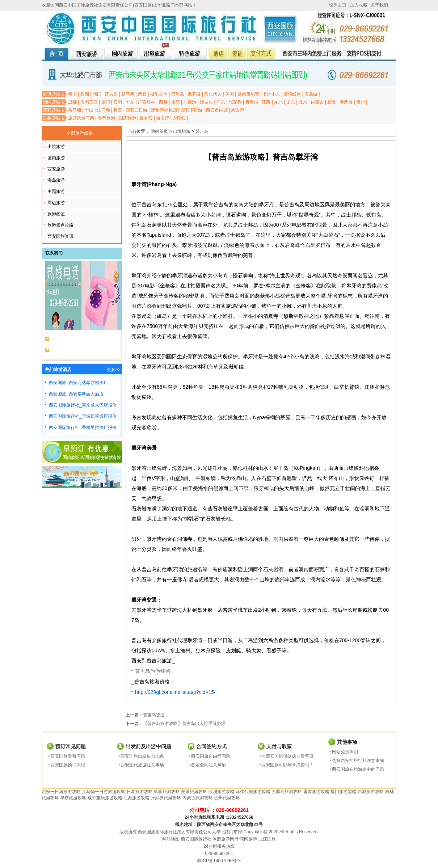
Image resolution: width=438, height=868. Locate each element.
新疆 (332, 102)
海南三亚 (89, 102)
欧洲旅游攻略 (222, 792)
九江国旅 (267, 839)
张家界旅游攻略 (166, 798)
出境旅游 (56, 147)
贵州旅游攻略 (227, 798)
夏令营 (146, 118)
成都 (72, 102)
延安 (118, 110)
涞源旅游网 (223, 839)
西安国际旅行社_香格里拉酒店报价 (83, 427)
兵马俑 (75, 110)
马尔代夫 (213, 94)
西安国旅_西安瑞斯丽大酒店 (76, 394)
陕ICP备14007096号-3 (219, 861)
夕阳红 (179, 118)
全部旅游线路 (80, 133)
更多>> (114, 370)
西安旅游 (56, 169)
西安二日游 (136, 110)
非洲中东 (271, 94)
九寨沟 (190, 102)
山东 (291, 102)
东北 (278, 102)
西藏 (163, 102)
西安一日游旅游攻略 (61, 792)
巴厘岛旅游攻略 (287, 792)
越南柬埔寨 (248, 94)
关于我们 (379, 5)
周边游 (237, 110)
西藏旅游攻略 (371, 792)
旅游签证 (56, 214)
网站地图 (171, 839)
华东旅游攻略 (73, 798)
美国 (229, 94)
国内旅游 (56, 158)
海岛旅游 (56, 180)
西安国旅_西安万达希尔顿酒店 (78, 383)
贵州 (361, 102)
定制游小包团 (164, 110)
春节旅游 (106, 118)
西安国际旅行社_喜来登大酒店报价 (83, 405)
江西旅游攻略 (136, 798)
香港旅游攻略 (316, 792)
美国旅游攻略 (194, 792)
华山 (89, 110)
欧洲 (85, 94)
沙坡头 (206, 102)
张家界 (235, 102)
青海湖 (252, 102)
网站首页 (159, 131)
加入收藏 (359, 5)
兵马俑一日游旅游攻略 (104, 792)
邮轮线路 (292, 94)
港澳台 (346, 102)
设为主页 (338, 5)
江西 (266, 102)
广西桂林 (147, 102)
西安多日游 (191, 110)
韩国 (97, 94)
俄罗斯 (194, 94)
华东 (130, 102)
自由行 (163, 118)
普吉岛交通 (154, 715)
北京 (303, 102)
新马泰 (128, 94)
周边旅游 (56, 203)
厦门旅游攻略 (344, 792)
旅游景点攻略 (60, 225)
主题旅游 (56, 191)
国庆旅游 (127, 118)
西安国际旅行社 (196, 839)
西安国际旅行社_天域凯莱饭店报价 (83, 416)
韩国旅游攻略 (167, 792)
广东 (221, 102)
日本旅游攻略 (140, 792)
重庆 (176, 102)
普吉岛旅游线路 (153, 671)
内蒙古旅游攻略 (198, 798)
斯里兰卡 (159, 94)
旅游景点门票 (81, 118)
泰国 (72, 94)
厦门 (106, 102)
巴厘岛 (178, 94)
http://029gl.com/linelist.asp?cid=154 (176, 692)
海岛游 (311, 94)
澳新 (142, 94)
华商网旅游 (246, 839)
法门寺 (104, 110)
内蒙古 (317, 102)
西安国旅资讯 (60, 236)
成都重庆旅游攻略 (105, 798)
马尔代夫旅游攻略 (253, 792)
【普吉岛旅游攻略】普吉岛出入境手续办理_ (186, 724)
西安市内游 (217, 110)
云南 (118, 102)
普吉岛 (111, 94)
